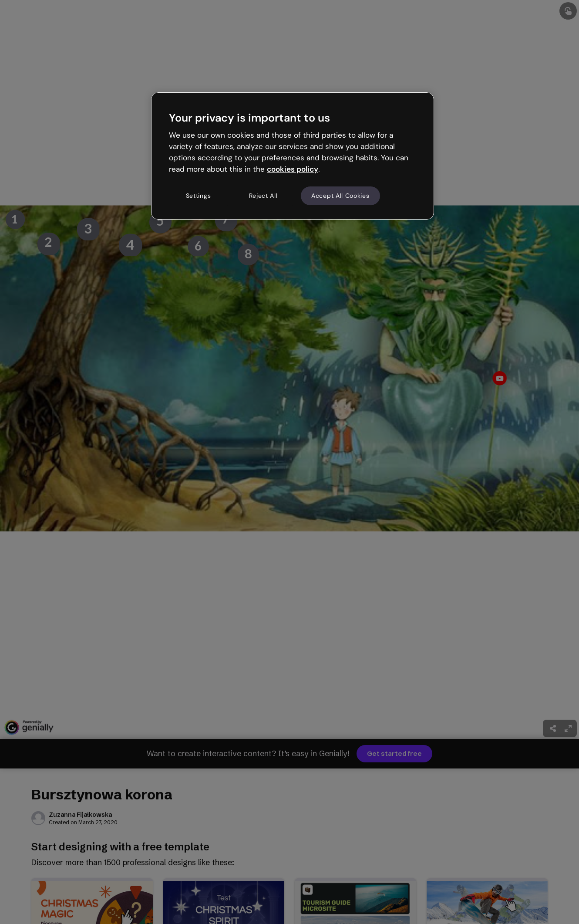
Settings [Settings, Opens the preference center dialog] (199, 196)
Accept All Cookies (340, 196)
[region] (293, 156)
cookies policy (293, 169)
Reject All (263, 196)
